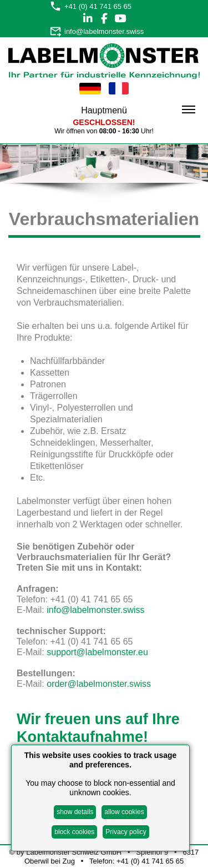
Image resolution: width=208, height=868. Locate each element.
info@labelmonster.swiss (104, 31)
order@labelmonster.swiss (99, 684)
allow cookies (124, 812)
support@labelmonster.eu (97, 652)
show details (75, 812)
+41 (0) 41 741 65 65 (98, 6)
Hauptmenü (138, 111)
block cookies (74, 832)
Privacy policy (126, 832)
